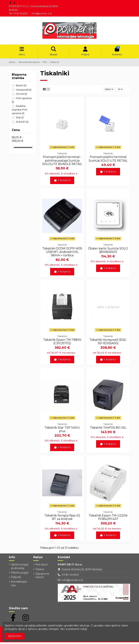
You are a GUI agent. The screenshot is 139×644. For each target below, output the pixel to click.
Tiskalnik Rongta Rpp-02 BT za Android (62, 519)
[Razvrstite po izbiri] (107, 91)
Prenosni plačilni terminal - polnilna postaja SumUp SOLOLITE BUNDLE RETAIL (62, 162)
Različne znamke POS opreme (20, 111)
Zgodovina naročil (42, 577)
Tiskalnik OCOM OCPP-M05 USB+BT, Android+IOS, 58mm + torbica (62, 254)
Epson (21, 87)
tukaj (83, 629)
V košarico (62, 182)
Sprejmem (15, 636)
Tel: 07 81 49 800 (19, 13)
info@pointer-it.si (42, 13)
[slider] (13, 149)
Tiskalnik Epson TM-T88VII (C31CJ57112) (62, 343)
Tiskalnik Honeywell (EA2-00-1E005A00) (108, 343)
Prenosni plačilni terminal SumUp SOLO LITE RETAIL (108, 161)
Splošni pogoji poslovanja (20, 568)
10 (120, 91)
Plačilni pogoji (20, 574)
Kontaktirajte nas (19, 585)
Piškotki (16, 579)
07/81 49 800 (70, 577)
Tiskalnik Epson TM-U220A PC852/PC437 (108, 519)
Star (20, 119)
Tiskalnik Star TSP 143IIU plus (62, 431)
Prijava (40, 571)
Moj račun (42, 566)
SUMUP (22, 123)
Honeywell (24, 91)
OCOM (21, 95)
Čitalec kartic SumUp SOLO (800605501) (108, 252)
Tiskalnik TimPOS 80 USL (108, 429)
